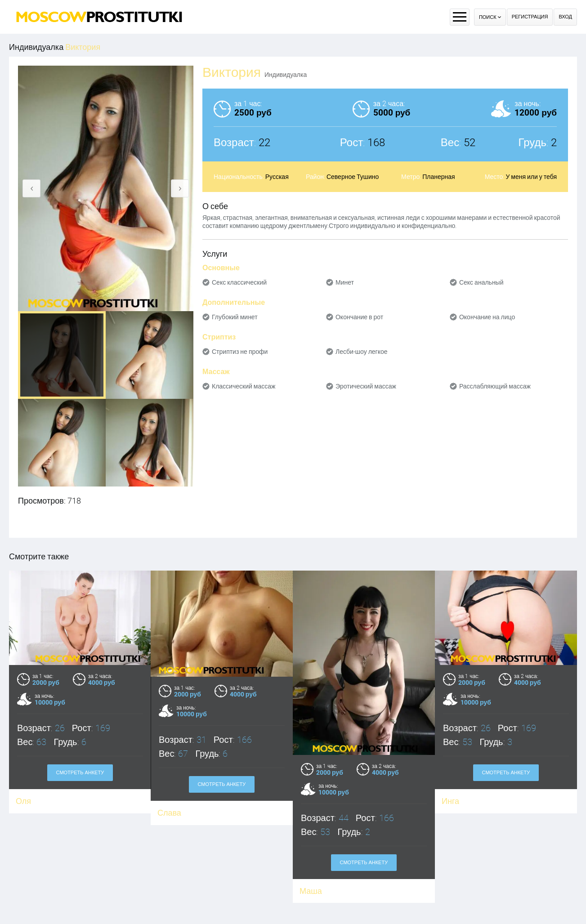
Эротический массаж (366, 386)
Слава (170, 813)
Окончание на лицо (487, 317)
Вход (565, 17)
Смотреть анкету (80, 773)
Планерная (438, 177)
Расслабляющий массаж (495, 386)
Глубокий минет (235, 317)
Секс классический (239, 282)
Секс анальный (481, 282)
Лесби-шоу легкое (362, 352)
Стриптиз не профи (240, 352)
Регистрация (530, 17)
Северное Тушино (353, 177)
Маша (311, 891)
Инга (450, 801)
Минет (345, 282)
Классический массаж (244, 386)
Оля (23, 801)
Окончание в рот (359, 317)
